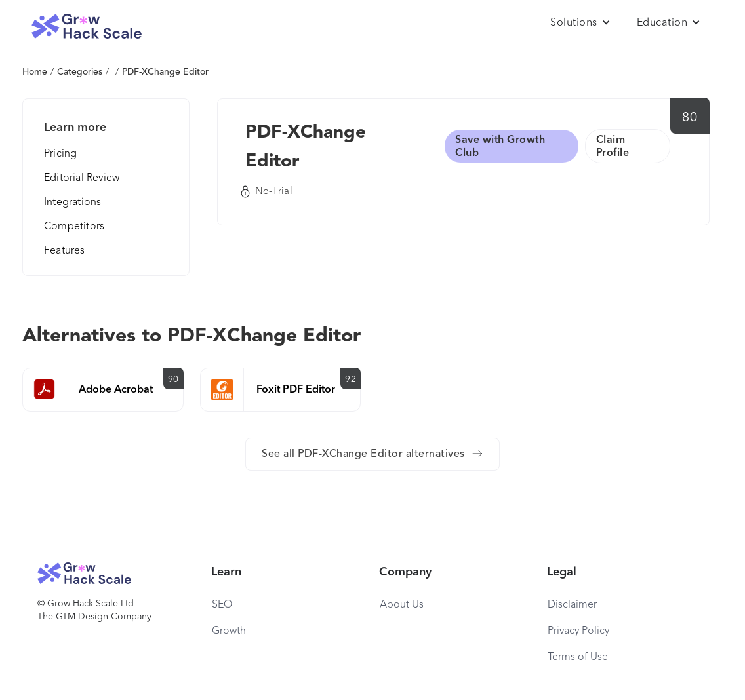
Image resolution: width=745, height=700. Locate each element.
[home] (87, 27)
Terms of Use (578, 657)
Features (65, 251)
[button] (580, 23)
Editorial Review (82, 178)
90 (173, 379)
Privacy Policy (578, 631)
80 (690, 118)
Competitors (74, 227)
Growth (229, 631)
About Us (402, 605)
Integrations (72, 203)
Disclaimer (572, 605)
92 (351, 379)
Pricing (60, 154)
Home (35, 72)
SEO (222, 605)
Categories (80, 72)
